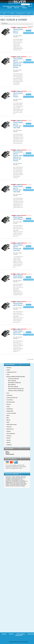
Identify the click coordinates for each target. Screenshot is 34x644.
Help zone (4, 634)
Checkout (24, 8)
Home (2, 16)
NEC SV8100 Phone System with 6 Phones (18, 276)
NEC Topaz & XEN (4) (13, 387)
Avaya (8, 374)
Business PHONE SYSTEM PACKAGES (12, 16)
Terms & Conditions (21, 634)
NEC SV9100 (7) (12, 385)
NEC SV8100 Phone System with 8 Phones (18, 304)
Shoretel (9, 438)
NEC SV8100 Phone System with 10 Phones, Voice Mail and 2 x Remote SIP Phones (18, 62)
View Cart (17, 8)
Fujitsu (8, 407)
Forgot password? (10, 454)
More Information (28, 33)
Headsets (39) (10, 411)
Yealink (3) (9, 445)
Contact (29, 13)
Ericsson (9, 404)
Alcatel (8, 370)
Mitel (8, 418)
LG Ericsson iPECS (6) (13, 379)
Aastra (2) (9, 368)
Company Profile (19, 635)
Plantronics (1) (10, 429)
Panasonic (9, 427)
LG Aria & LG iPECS (11, 413)
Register (8, 453)
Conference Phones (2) (12, 398)
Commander (9, 395)
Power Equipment (11, 434)
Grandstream (10, 409)
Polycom (9, 431)
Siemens (9, 440)
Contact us (11, 634)
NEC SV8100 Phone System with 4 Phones (18, 217)
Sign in (7, 452)
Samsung (9, 436)
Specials (9, 442)
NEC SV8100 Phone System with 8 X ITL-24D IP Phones (18, 332)
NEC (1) (8, 420)
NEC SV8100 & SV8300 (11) (14, 383)
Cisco (8, 393)
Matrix (8, 416)
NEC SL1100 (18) (12, 381)
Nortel (8, 422)
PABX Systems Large (12, 425)
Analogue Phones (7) (11, 372)
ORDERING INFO (21, 13)
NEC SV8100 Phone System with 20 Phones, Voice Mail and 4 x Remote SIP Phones (18, 155)
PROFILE (12, 13)
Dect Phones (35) (11, 402)
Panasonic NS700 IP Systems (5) (16, 389)
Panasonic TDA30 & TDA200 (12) (16, 391)
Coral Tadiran (10, 400)
